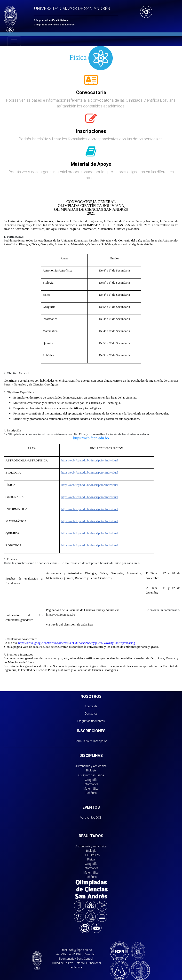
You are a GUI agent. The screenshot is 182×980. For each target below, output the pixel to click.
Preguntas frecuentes (91, 721)
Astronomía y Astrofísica (91, 766)
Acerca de (91, 706)
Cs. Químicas (87, 775)
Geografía (91, 780)
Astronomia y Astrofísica (91, 846)
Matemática (91, 788)
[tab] (91, 83)
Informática (91, 784)
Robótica (91, 793)
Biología (91, 770)
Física (100, 775)
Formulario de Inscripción (91, 741)
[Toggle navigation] (14, 41)
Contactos (91, 713)
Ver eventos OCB (91, 818)
